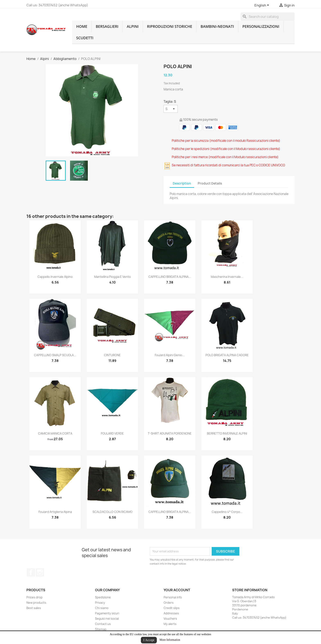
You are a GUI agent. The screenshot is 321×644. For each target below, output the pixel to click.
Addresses (171, 613)
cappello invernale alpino (55, 277)
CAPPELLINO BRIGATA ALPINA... (170, 277)
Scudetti (85, 38)
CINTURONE (112, 355)
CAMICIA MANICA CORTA (55, 433)
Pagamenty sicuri (107, 613)
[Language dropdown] (262, 6)
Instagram (40, 572)
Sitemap (101, 629)
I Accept (149, 640)
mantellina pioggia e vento (112, 277)
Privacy (100, 603)
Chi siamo (102, 608)
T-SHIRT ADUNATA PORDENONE (170, 433)
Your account (177, 590)
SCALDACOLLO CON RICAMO (112, 512)
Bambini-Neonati (217, 26)
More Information (170, 640)
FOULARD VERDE (112, 433)
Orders (169, 603)
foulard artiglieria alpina (55, 512)
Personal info (173, 597)
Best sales (34, 608)
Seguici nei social (107, 619)
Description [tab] (182, 183)
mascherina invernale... (227, 277)
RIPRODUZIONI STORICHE (170, 26)
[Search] (268, 17)
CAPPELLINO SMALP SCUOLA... (55, 355)
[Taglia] (171, 109)
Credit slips (172, 608)
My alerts (170, 624)
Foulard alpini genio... (170, 355)
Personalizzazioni (261, 26)
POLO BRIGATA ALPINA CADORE (227, 355)
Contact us (103, 624)
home (82, 26)
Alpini (133, 26)
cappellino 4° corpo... (227, 512)
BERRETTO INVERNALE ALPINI (227, 433)
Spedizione (103, 597)
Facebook (31, 572)
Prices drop (34, 597)
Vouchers (170, 619)
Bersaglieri (107, 26)
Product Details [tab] (210, 183)
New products (36, 603)
